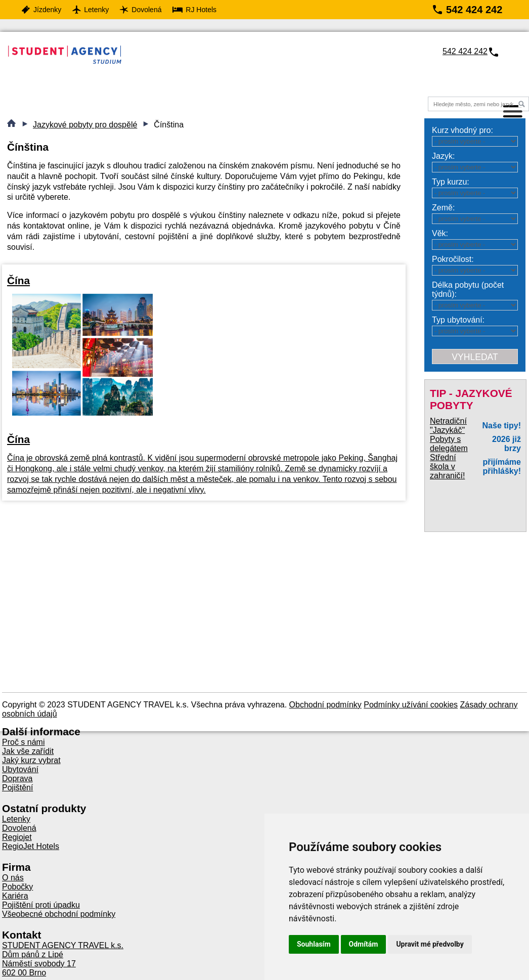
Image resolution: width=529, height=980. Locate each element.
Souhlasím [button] (314, 944)
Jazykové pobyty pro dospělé (85, 125)
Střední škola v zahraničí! (447, 466)
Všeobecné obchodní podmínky (59, 914)
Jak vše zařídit (28, 751)
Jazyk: (443, 156)
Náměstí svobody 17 (39, 964)
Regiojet (17, 837)
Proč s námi (23, 742)
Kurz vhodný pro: (462, 130)
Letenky (16, 819)
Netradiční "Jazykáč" (448, 426)
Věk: (440, 233)
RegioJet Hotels (31, 846)
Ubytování (20, 769)
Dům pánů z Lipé (33, 954)
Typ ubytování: (458, 320)
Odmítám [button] (364, 944)
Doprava (17, 778)
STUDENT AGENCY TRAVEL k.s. (63, 945)
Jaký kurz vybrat (31, 760)
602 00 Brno (24, 973)
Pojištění (17, 788)
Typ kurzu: (451, 182)
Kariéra (15, 896)
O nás (13, 878)
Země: (443, 208)
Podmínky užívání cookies (411, 705)
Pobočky (17, 887)
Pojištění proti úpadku (41, 905)
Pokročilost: (453, 259)
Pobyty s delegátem (449, 444)
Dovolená (19, 828)
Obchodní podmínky (325, 705)
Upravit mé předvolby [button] (430, 944)
